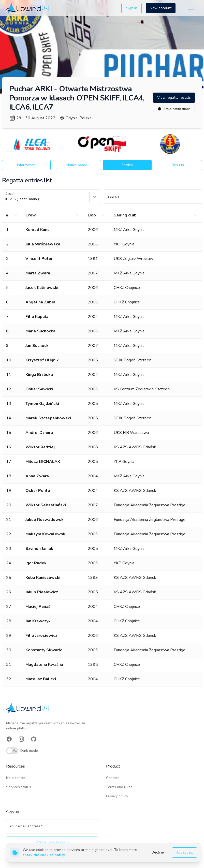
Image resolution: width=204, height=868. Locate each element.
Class (9, 194)
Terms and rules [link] (119, 787)
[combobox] (6, 199)
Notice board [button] (77, 165)
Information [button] (26, 165)
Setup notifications (174, 109)
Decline (158, 852)
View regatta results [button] (174, 98)
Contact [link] (112, 778)
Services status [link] (19, 787)
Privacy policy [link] (117, 796)
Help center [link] (16, 778)
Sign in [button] (132, 8)
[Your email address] (52, 829)
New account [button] (161, 8)
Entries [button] (127, 165)
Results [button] (178, 165)
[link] (28, 8)
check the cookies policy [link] (44, 855)
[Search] (153, 199)
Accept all (185, 852)
